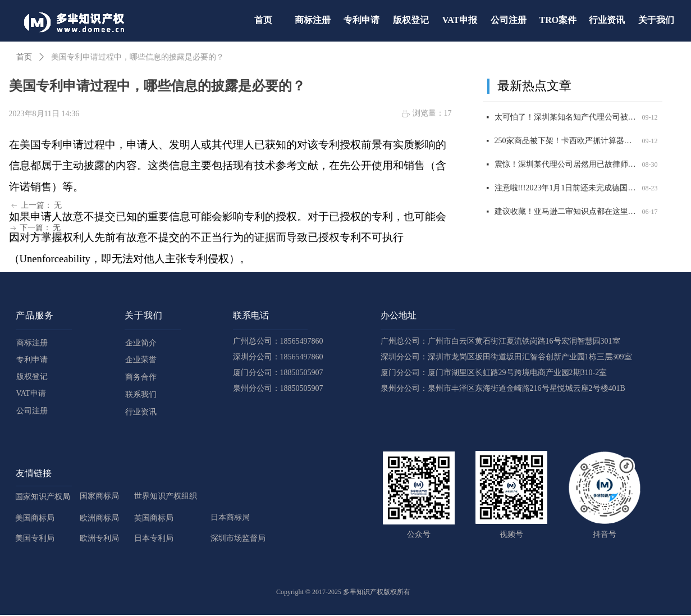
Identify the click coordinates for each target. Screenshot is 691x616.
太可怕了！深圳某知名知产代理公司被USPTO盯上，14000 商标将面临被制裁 (566, 118)
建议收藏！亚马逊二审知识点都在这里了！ (566, 213)
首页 (24, 57)
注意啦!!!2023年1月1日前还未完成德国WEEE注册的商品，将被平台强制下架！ (566, 189)
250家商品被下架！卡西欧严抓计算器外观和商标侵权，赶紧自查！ (566, 142)
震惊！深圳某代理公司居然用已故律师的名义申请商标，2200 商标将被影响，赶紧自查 (566, 165)
